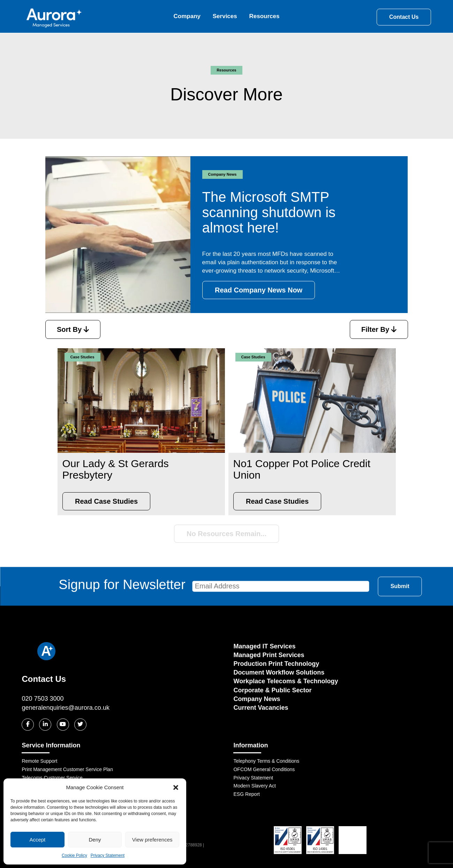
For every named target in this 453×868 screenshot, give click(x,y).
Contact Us (404, 17)
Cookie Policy (74, 855)
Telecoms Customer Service (52, 778)
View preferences (152, 840)
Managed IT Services (264, 646)
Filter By (379, 329)
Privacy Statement (108, 855)
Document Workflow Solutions (279, 672)
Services (225, 16)
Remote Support (39, 761)
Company (187, 16)
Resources (264, 16)
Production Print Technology (276, 664)
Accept (37, 840)
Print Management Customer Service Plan (67, 769)
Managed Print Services (269, 655)
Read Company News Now (259, 290)
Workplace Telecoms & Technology (286, 681)
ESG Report (246, 794)
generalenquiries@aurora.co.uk (65, 708)
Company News (257, 699)
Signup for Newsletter (214, 585)
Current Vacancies (261, 708)
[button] (176, 787)
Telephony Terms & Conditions (266, 761)
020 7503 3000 (43, 699)
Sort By (73, 329)
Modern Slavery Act (254, 786)
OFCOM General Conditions (264, 769)
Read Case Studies (106, 501)
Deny (95, 840)
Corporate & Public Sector (272, 690)
